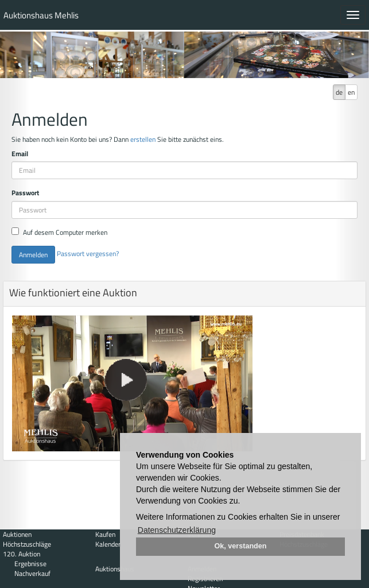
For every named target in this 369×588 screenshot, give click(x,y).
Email (20, 154)
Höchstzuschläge (27, 544)
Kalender (108, 544)
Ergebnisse (30, 564)
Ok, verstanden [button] (241, 546)
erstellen (143, 139)
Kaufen (105, 534)
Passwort (25, 193)
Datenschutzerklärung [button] (177, 530)
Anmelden (33, 255)
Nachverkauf (32, 573)
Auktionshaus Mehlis (41, 15)
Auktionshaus (115, 569)
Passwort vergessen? (88, 254)
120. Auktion (22, 554)
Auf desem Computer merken (59, 232)
